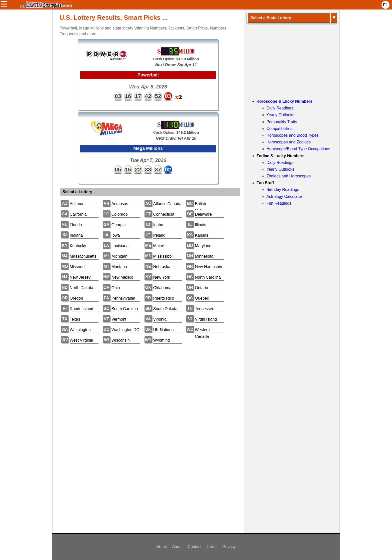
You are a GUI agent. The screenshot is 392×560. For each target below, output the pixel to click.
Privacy (229, 547)
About (177, 547)
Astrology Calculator (284, 197)
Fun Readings (279, 203)
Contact (195, 547)
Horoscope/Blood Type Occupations (298, 149)
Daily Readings (280, 108)
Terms (212, 547)
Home (162, 547)
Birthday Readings (283, 190)
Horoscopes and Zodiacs (289, 142)
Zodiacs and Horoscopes (289, 176)
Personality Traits (282, 122)
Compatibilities (279, 129)
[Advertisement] (148, 386)
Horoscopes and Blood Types (293, 135)
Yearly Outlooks (280, 115)
